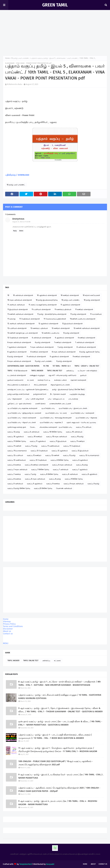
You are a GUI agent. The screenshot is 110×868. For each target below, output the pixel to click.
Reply (15, 231)
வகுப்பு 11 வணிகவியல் (50, 446)
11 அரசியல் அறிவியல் (16, 305)
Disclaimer (8, 629)
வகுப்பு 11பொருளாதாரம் (17, 451)
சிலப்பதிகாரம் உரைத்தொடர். (19, 385)
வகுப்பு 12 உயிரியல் (15, 455)
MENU (6, 643)
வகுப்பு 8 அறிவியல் (70, 474)
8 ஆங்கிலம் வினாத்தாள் (17, 352)
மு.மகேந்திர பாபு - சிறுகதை (86, 418)
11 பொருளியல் (96, 314)
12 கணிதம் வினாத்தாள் (61, 328)
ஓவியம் (83, 375)
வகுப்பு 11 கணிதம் (77, 441)
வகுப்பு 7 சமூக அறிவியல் (17, 470)
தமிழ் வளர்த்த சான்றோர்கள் (18, 394)
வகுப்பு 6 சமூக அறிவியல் (62, 465)
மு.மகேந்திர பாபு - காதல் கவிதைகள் (22, 418)
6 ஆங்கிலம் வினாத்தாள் (65, 338)
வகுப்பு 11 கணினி (14, 446)
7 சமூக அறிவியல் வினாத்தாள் (42, 347)
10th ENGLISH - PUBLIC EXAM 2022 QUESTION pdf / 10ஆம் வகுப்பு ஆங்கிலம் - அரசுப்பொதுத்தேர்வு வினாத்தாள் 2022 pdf (56, 763)
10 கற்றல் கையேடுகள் (91, 295)
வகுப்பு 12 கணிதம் (34, 455)
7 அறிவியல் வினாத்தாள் (85, 342)
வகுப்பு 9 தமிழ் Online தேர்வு (19, 488)
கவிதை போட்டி (44, 380)
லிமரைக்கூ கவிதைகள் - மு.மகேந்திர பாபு (56, 427)
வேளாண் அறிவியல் (64, 488)
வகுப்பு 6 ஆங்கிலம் (80, 460)
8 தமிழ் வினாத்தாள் (15, 357)
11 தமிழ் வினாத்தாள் (78, 314)
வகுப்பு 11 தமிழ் (31, 446)
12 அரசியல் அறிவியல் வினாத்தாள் (21, 324)
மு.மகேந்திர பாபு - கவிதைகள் (82, 413)
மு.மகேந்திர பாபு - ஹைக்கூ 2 (51, 422)
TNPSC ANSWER (37, 371)
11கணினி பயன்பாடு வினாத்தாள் (83, 319)
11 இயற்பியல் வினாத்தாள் (18, 309)
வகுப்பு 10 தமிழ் (77, 437)
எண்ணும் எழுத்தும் (37, 375)
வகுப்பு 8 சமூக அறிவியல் (35, 479)
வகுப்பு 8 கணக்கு (14, 479)
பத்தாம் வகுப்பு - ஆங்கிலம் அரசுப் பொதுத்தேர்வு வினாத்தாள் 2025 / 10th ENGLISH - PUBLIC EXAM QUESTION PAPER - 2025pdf (59, 789)
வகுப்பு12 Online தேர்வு (43, 488)
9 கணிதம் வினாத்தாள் (81, 357)
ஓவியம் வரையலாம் (15, 380)
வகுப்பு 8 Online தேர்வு (49, 474)
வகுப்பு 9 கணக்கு (53, 484)
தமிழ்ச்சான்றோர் (40, 394)
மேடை (33, 427)
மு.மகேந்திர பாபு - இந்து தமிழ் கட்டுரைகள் (24, 413)
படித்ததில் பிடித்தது (77, 394)
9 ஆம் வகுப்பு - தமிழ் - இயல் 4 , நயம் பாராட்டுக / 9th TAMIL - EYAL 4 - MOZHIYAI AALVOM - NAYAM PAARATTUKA (58, 803)
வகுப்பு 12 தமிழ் (14, 432)
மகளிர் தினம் (40, 404)
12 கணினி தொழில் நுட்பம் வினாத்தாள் (23, 333)
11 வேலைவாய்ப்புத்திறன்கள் (55, 319)
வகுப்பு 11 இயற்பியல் (58, 441)
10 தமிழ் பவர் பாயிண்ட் (20, 58)
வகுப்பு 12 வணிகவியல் (17, 460)
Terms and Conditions (13, 626)
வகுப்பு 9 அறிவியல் (15, 484)
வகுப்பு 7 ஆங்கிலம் (80, 470)
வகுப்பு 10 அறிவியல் (74, 432)
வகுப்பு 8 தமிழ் (55, 479)
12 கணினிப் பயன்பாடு (50, 333)
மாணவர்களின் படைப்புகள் (60, 404)
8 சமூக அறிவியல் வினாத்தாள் (64, 352)
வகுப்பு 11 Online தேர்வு (17, 441)
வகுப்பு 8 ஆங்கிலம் (89, 474)
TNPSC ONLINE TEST (55, 371)
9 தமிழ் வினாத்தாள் (64, 361)
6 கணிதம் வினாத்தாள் (87, 338)
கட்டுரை (31, 380)
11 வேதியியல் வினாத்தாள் (30, 319)
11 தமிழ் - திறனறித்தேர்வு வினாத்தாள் (52, 314)
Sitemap (7, 622)
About (93, 864)
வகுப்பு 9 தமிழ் (93, 484)
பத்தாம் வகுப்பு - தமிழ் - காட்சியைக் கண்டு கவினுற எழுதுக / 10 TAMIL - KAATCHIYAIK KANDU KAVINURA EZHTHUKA (60, 697)
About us (7, 631)
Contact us (8, 634)
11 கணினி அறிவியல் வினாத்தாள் (20, 314)
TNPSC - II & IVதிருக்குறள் (17, 371)
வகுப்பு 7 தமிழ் (30, 474)
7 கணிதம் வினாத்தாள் (63, 342)
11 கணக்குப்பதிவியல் (63, 309)
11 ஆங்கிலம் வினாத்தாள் (70, 305)
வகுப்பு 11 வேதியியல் (72, 446)
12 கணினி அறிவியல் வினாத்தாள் (87, 328)
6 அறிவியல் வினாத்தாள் (42, 338)
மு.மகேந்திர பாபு (48, 408)
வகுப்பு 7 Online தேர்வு (40, 470)
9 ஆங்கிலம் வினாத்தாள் (59, 357)
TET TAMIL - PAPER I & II (62, 366)
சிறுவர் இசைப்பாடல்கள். (60, 385)
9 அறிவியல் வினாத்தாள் (36, 357)
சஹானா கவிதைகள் (78, 380)
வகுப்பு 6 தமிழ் (82, 465)
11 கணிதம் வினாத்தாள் (84, 309)
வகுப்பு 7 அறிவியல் (61, 470)
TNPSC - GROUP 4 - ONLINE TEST (87, 366)
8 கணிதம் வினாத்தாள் (39, 352)
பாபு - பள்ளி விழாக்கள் (35, 399)
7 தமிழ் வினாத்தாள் (65, 347)
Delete (21, 231)
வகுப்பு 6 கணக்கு (14, 465)
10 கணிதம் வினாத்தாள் (70, 295)
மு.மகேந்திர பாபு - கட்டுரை (56, 413)
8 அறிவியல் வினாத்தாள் (86, 347)
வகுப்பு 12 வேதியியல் (39, 451)
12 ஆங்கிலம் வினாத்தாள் (48, 324)
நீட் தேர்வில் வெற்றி (58, 394)
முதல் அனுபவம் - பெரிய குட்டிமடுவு (81, 422)
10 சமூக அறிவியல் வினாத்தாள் (20, 300)
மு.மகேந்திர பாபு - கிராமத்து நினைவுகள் (56, 418)
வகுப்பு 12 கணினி (52, 455)
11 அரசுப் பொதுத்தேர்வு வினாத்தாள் (43, 305)
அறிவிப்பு (70, 371)
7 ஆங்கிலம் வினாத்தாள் (17, 347)
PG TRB (46, 366)
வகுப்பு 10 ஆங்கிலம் (16, 437)
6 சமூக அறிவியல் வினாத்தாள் (19, 342)
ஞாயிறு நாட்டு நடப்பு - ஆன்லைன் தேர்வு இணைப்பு (28, 389)
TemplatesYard (26, 864)
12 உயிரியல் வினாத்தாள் (17, 328)
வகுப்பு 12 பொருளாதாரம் (89, 455)
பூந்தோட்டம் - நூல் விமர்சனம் (19, 404)
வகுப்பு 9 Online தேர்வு (74, 479)
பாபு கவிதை (73, 399)
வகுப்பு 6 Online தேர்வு (60, 460)
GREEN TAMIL (55, 5)
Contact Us (103, 864)
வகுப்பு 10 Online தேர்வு (53, 432)
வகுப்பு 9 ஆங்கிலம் (35, 484)
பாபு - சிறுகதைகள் (15, 399)
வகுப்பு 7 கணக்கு (14, 474)
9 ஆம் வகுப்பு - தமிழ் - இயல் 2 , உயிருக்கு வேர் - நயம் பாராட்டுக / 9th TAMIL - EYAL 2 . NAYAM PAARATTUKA (61, 776)
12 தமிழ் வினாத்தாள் (71, 333)
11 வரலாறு (11, 319)
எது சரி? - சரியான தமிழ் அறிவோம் (62, 375)
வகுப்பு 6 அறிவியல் (32, 432)
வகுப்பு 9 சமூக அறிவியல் (74, 484)
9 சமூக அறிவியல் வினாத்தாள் (19, 361)
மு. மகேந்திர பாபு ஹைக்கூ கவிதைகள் (22, 408)
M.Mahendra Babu (15, 84)
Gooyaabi (50, 864)
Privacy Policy (9, 624)
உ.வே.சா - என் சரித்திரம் (87, 371)
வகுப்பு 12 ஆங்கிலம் (60, 451)
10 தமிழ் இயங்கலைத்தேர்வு (47, 300)
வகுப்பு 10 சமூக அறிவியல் (57, 437)
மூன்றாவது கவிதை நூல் (17, 427)
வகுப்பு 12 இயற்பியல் (80, 451)
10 (8, 295)
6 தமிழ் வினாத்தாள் (43, 342)
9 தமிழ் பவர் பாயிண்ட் (44, 361)
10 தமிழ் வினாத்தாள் (92, 300)
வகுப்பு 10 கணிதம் (35, 437)
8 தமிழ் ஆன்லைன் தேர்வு (90, 352)
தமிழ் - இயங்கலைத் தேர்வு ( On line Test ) (69, 389)
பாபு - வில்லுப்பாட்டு (56, 399)
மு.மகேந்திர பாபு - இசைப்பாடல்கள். (73, 408)
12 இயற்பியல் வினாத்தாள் (72, 324)
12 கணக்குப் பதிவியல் (39, 328)
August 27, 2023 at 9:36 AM (21, 222)
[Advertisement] (55, 31)
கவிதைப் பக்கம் (60, 380)
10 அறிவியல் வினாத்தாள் (23, 295)
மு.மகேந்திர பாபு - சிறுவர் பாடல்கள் (22, 422)
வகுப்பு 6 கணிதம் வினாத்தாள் (37, 465)
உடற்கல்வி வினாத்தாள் (17, 375)
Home (7, 58)
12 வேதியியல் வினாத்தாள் (18, 338)
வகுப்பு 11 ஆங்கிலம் (38, 441)
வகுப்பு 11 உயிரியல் (84, 427)
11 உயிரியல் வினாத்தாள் (41, 309)
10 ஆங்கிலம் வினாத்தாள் (47, 295)
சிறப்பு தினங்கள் (40, 385)
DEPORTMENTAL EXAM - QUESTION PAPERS (23, 366)
